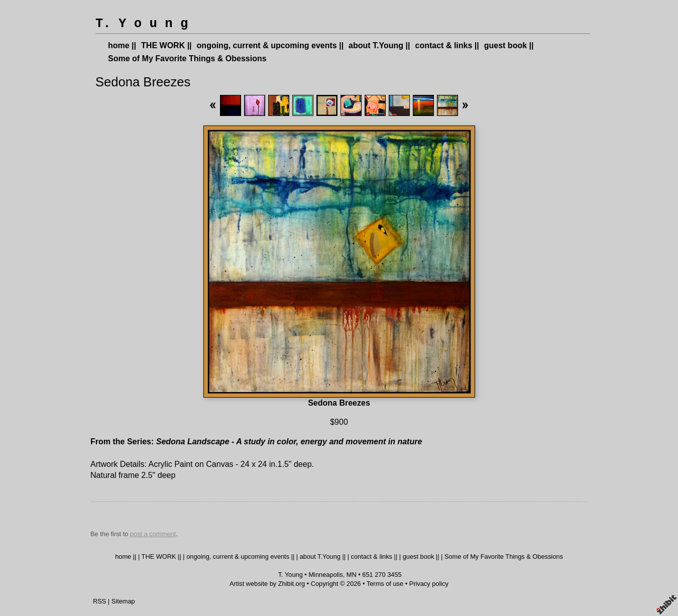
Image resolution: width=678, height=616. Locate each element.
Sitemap (123, 601)
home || (122, 45)
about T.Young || (379, 45)
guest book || (509, 45)
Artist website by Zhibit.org (267, 584)
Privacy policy (429, 584)
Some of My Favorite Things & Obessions (187, 58)
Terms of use (385, 584)
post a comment (153, 534)
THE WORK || (166, 45)
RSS (99, 601)
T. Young (291, 575)
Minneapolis (325, 575)
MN (352, 575)
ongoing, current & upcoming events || (270, 45)
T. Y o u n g (142, 24)
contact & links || (447, 45)
